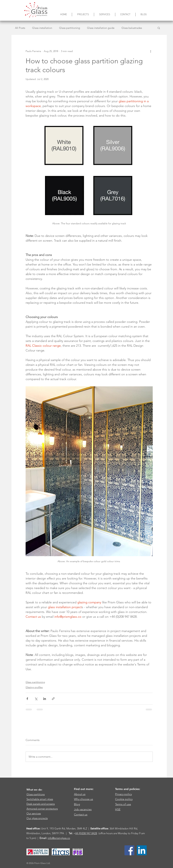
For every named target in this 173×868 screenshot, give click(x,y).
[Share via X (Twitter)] (36, 699)
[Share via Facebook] (27, 699)
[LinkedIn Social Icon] (142, 850)
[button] (159, 28)
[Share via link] (53, 699)
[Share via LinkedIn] (45, 699)
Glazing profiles (34, 687)
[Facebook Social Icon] (129, 850)
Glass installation (42, 28)
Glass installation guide (101, 28)
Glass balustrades (132, 28)
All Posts (20, 28)
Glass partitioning (70, 28)
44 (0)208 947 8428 (86, 833)
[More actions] (151, 51)
